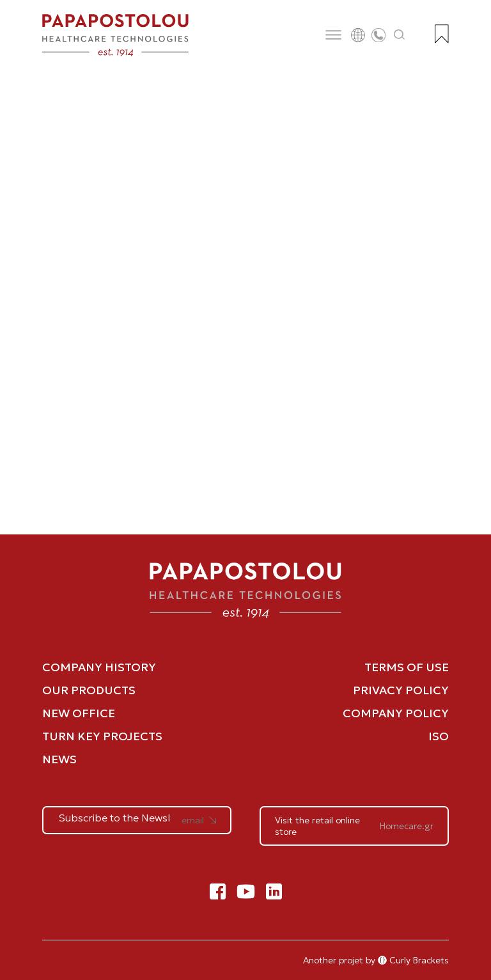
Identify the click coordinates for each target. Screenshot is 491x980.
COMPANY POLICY (396, 713)
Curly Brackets (413, 960)
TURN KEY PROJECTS (102, 736)
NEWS (59, 759)
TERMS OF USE (407, 667)
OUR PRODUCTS (89, 690)
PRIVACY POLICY (401, 690)
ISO (439, 736)
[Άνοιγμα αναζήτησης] (400, 35)
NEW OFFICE (79, 713)
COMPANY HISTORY (99, 667)
